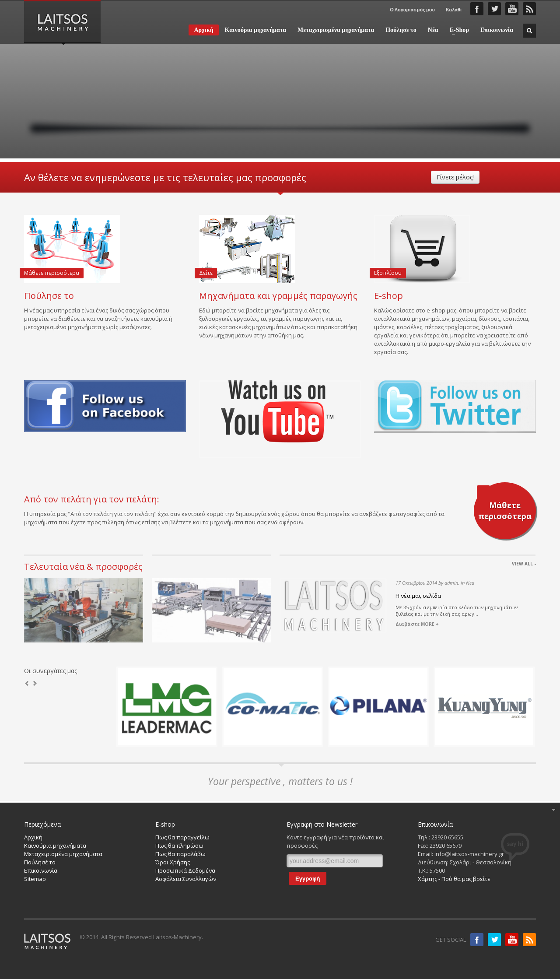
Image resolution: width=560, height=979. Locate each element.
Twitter (494, 9)
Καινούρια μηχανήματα (255, 30)
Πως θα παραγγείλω (182, 837)
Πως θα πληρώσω (179, 846)
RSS (529, 9)
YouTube (512, 9)
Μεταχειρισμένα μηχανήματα (336, 30)
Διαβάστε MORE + (417, 624)
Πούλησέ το (40, 862)
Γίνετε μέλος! (455, 177)
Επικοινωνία (497, 30)
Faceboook (477, 9)
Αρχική (203, 30)
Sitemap (35, 879)
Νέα (433, 30)
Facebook (477, 940)
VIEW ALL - (524, 564)
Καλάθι (454, 9)
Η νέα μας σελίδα (418, 596)
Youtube (512, 940)
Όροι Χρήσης (173, 862)
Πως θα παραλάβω (180, 854)
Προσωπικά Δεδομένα (185, 870)
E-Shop (457, 30)
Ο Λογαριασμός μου (412, 9)
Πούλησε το (401, 30)
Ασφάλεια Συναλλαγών (186, 879)
